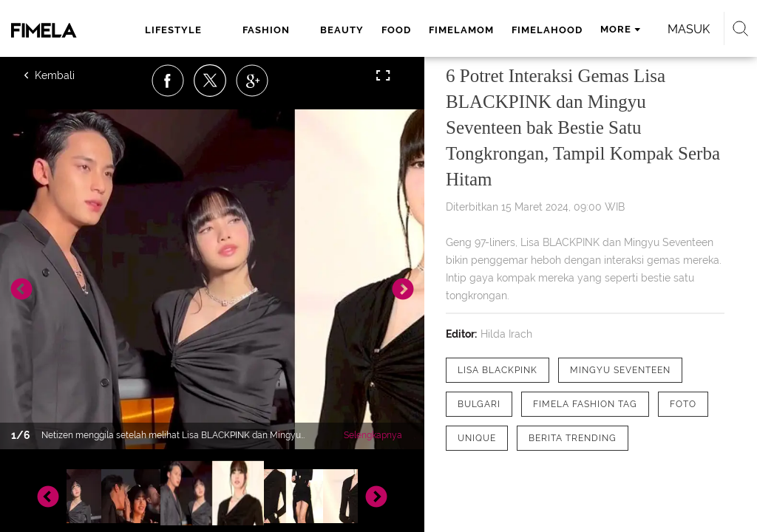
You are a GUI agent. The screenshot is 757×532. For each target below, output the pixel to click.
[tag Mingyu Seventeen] (620, 370)
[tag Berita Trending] (573, 438)
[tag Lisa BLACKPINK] (498, 370)
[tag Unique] (477, 438)
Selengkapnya (373, 435)
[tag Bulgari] (479, 404)
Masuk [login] (689, 29)
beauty (342, 30)
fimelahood (547, 30)
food (396, 30)
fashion (266, 30)
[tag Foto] (683, 404)
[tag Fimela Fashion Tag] (585, 404)
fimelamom (461, 30)
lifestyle (173, 30)
